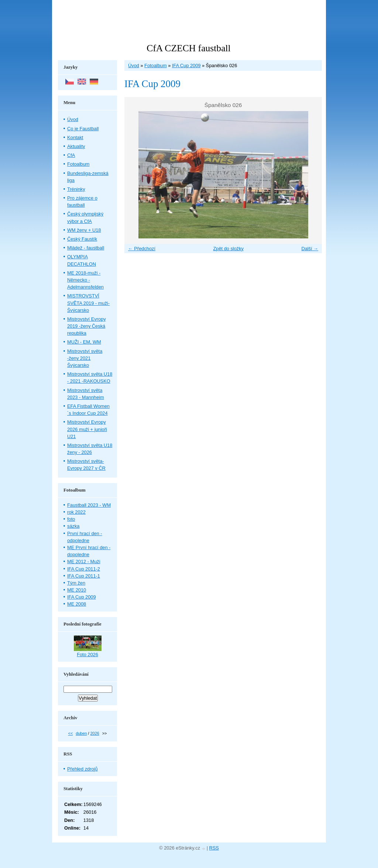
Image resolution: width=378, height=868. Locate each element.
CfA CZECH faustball (188, 48)
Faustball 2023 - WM (89, 505)
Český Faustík (82, 239)
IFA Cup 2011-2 (84, 569)
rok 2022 (76, 512)
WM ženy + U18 (84, 230)
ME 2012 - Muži (84, 562)
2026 (95, 733)
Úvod (134, 66)
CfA (71, 155)
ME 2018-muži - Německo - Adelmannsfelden (85, 280)
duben (81, 733)
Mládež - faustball (86, 248)
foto (71, 519)
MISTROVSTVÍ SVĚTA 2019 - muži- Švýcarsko (88, 303)
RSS (214, 848)
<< (71, 733)
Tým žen (76, 583)
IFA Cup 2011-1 (84, 576)
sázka (73, 526)
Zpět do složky (228, 249)
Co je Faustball (83, 129)
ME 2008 (77, 604)
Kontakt (75, 137)
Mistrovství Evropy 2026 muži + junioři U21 (87, 429)
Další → (310, 249)
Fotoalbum (155, 66)
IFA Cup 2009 (186, 66)
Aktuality (76, 146)
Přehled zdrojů (83, 769)
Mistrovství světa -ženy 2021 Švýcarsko (85, 358)
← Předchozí (142, 249)
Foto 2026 (87, 655)
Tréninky (76, 189)
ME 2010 (77, 590)
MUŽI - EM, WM (84, 342)
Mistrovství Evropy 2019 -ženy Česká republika (87, 326)
